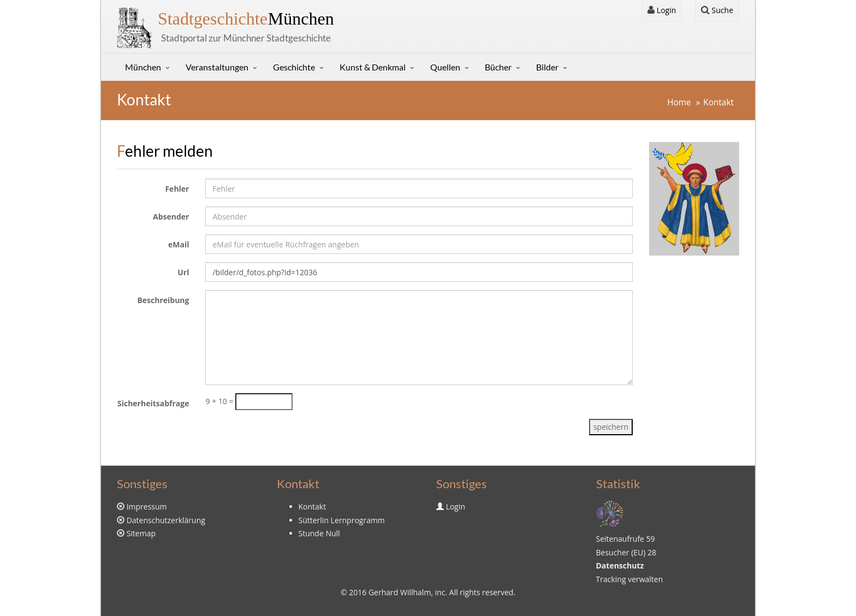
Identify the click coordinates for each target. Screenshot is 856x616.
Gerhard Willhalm (400, 592)
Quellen (445, 67)
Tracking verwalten (630, 579)
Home (679, 102)
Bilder (547, 67)
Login (662, 10)
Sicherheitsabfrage (153, 403)
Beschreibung (163, 300)
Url (183, 272)
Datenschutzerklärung (166, 520)
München (246, 19)
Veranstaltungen (217, 67)
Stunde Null (319, 533)
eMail (179, 244)
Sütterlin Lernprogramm (342, 520)
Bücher (498, 67)
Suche (717, 10)
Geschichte (294, 67)
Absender (171, 217)
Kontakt (718, 102)
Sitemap (141, 533)
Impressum (147, 507)
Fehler (177, 189)
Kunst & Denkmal (373, 67)
